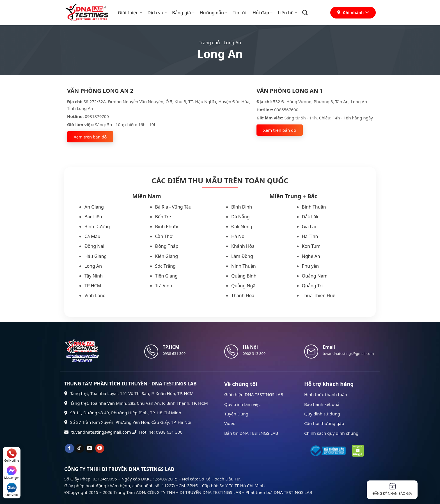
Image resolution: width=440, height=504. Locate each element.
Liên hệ (287, 13)
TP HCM (93, 286)
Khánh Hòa (243, 246)
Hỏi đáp (263, 13)
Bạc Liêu (93, 217)
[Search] (305, 12)
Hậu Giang (96, 256)
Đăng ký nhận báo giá (392, 490)
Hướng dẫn (214, 13)
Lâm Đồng (242, 256)
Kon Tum (311, 246)
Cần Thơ (164, 236)
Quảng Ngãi (244, 286)
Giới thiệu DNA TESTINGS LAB (254, 394)
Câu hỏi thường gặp (324, 423)
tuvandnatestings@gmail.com (98, 432)
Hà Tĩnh (310, 236)
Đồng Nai (94, 246)
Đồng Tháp (167, 246)
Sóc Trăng (165, 266)
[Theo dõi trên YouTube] (100, 448)
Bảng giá (183, 13)
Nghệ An (311, 256)
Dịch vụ (157, 13)
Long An (93, 266)
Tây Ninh (94, 276)
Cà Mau (92, 236)
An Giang (94, 207)
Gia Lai (309, 226)
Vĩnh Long (95, 295)
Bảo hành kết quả (322, 404)
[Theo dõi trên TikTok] (80, 448)
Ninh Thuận (244, 266)
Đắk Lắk (310, 217)
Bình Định (242, 207)
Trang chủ (209, 43)
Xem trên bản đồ (90, 137)
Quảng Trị (312, 286)
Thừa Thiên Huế (319, 295)
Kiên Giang (167, 256)
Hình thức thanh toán (326, 394)
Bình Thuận (314, 207)
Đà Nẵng (240, 217)
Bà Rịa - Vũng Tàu (173, 207)
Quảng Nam (315, 276)
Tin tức (240, 13)
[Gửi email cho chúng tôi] (90, 448)
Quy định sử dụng (322, 414)
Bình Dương (97, 226)
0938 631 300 (174, 353)
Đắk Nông (242, 226)
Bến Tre (163, 217)
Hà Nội (238, 236)
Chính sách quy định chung (331, 433)
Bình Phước (167, 226)
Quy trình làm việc (242, 404)
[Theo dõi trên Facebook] (69, 448)
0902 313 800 (254, 353)
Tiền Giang (167, 276)
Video (230, 423)
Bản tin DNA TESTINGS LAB (251, 433)
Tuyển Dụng (236, 414)
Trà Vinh (164, 286)
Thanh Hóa (243, 295)
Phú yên (310, 266)
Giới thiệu (130, 13)
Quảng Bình (244, 276)
